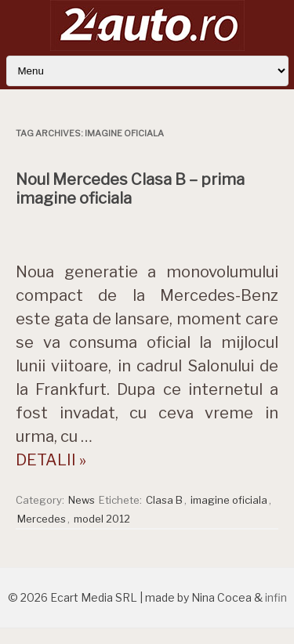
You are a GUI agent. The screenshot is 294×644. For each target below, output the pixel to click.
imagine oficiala (229, 500)
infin (276, 597)
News (82, 500)
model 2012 (102, 519)
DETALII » (51, 460)
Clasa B (164, 500)
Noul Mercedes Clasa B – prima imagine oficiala (130, 189)
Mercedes (42, 519)
